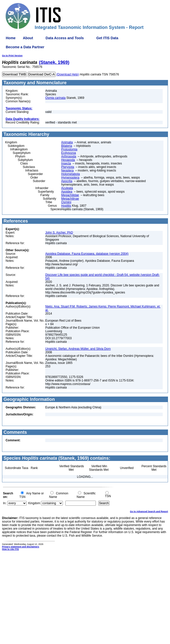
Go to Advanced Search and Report (149, 511)
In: (5, 503)
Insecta (66, 163)
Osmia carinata (55, 98)
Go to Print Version (12, 56)
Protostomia (69, 149)
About (28, 38)
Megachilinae (70, 199)
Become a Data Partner (25, 47)
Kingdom (34, 503)
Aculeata (67, 188)
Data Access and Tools (65, 38)
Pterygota (68, 167)
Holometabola (70, 174)
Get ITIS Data (107, 38)
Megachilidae (70, 195)
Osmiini (66, 202)
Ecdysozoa (69, 153)
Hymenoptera (70, 178)
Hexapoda (68, 160)
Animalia (67, 142)
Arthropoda (69, 156)
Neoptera (67, 170)
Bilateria (67, 146)
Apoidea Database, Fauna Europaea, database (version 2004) (87, 254)
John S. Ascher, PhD (59, 233)
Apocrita (67, 181)
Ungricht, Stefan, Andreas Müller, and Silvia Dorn (78, 349)
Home (11, 38)
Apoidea (67, 192)
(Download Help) (68, 74)
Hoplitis (66, 206)
